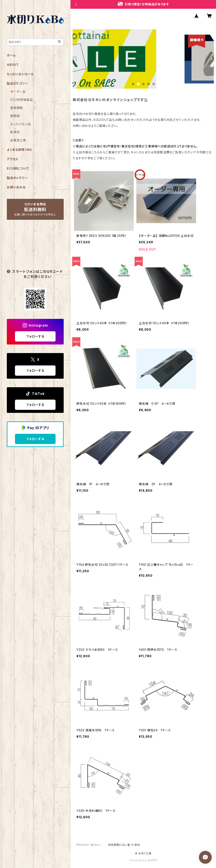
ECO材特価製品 (21, 100)
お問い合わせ (16, 187)
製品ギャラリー (17, 178)
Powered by (143, 860)
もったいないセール (20, 74)
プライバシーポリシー (89, 845)
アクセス (13, 159)
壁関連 (15, 116)
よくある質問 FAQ (19, 150)
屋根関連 (17, 108)
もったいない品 (21, 124)
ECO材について (18, 168)
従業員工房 (18, 140)
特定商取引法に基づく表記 (124, 845)
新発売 (15, 132)
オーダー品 (18, 92)
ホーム (11, 55)
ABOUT (13, 65)
